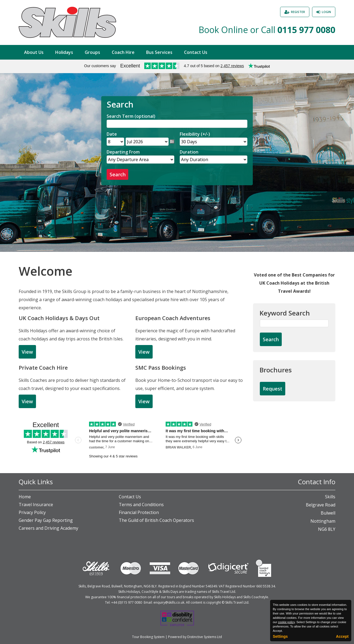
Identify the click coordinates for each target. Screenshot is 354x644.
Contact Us (196, 52)
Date (112, 134)
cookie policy (286, 622)
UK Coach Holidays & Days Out (59, 318)
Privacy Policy (32, 512)
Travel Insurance (36, 505)
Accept (342, 636)
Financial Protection (139, 512)
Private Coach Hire (43, 368)
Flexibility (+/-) (195, 134)
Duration (189, 152)
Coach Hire (123, 52)
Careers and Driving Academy (48, 528)
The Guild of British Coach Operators (156, 520)
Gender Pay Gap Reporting (46, 520)
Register (298, 12)
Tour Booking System (148, 637)
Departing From (123, 152)
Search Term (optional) (131, 116)
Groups (92, 52)
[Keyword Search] (294, 323)
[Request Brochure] (273, 389)
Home (25, 497)
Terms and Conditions (141, 505)
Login (326, 12)
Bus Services (159, 52)
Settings (280, 636)
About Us (34, 52)
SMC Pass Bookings (161, 368)
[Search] (177, 124)
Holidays (64, 52)
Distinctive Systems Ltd (205, 637)
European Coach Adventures (173, 318)
